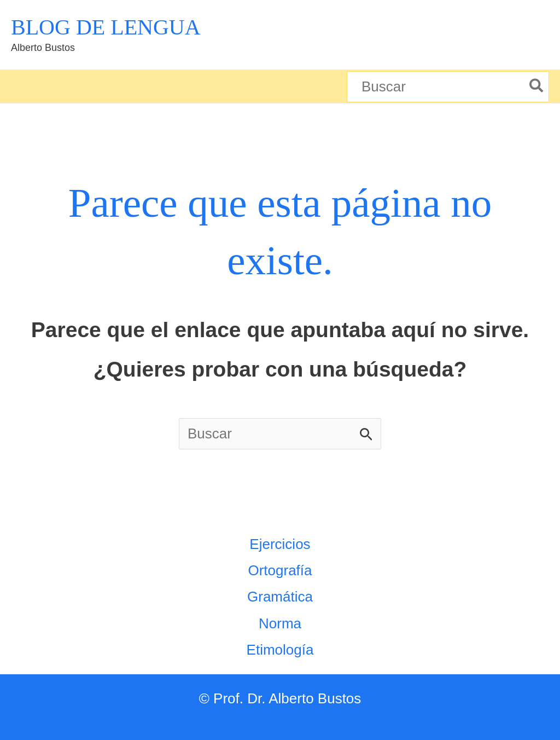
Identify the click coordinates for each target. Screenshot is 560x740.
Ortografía (280, 570)
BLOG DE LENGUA (106, 27)
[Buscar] (537, 87)
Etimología (280, 650)
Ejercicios (280, 544)
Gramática (280, 597)
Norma (280, 623)
